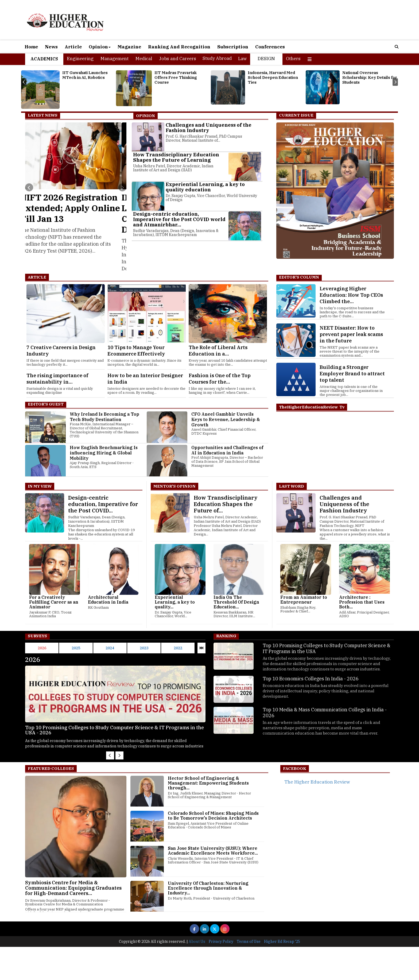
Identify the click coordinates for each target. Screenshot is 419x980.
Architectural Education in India (108, 600)
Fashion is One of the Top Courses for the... (220, 379)
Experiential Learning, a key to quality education (205, 187)
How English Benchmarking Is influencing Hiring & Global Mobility (104, 453)
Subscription (233, 47)
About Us (197, 975)
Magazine (129, 47)
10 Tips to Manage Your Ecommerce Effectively (136, 351)
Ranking (226, 636)
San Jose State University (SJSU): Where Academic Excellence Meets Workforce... (213, 851)
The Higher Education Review (317, 782)
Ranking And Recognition (179, 47)
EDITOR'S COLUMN (299, 277)
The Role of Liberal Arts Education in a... (218, 351)
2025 (76, 648)
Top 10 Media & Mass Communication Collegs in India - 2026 (325, 713)
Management (115, 59)
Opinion (100, 47)
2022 (178, 648)
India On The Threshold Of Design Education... (236, 602)
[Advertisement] (160, 938)
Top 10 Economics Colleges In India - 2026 (311, 679)
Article (73, 47)
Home (31, 47)
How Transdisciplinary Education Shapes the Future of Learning (176, 157)
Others (293, 59)
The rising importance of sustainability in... (57, 379)
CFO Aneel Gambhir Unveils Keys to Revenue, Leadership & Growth (226, 419)
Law (242, 59)
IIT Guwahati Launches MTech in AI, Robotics (85, 75)
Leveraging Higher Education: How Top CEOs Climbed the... (351, 295)
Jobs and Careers (178, 59)
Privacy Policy (221, 975)
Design (266, 59)
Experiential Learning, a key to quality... (175, 602)
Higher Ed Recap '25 (282, 975)
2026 (42, 648)
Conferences (270, 47)
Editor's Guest (46, 404)
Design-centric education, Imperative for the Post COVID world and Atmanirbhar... (179, 219)
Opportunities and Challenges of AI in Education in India (227, 450)
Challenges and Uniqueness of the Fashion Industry (209, 128)
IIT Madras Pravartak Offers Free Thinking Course (176, 77)
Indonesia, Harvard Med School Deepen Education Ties (273, 77)
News (51, 47)
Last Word (292, 486)
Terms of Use (249, 975)
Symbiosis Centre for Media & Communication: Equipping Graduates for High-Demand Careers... (73, 888)
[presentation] (24, 82)
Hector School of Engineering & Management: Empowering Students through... (208, 783)
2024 (110, 648)
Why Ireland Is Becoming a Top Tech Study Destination (104, 417)
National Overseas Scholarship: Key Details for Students (370, 77)
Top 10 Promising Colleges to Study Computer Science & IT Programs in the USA (327, 648)
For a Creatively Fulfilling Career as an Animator (54, 602)
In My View (40, 486)
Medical (144, 59)
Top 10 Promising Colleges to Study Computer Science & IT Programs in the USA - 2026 (123, 730)
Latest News (43, 115)
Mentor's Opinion (174, 486)
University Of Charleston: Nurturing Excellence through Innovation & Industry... (208, 888)
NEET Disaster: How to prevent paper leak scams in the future (351, 334)
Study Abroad (217, 58)
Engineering (80, 59)
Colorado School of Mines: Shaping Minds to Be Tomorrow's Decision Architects (213, 816)
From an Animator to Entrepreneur (304, 600)
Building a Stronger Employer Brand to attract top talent (352, 374)
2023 (144, 648)
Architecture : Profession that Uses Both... (362, 602)
